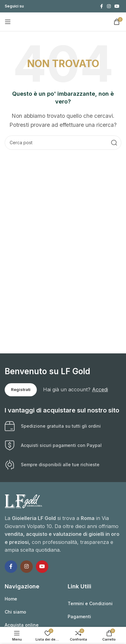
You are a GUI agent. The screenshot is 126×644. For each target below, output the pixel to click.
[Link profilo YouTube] (117, 6)
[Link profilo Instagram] (109, 6)
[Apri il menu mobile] (8, 22)
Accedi (100, 389)
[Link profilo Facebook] (101, 6)
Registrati (21, 389)
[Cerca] (63, 143)
